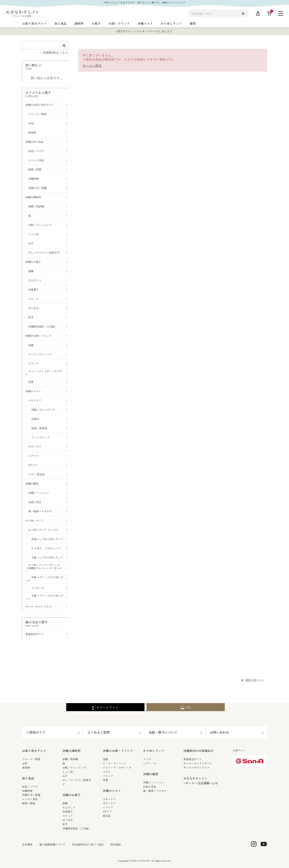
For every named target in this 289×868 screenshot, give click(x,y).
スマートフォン (105, 707)
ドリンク (108, 776)
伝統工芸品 (150, 787)
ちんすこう (69, 807)
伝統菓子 (68, 811)
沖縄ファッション (154, 782)
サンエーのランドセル (196, 767)
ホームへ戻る (92, 65)
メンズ (147, 759)
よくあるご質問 (99, 732)
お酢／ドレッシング (74, 767)
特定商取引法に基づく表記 (88, 845)
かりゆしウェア (154, 751)
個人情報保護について (52, 845)
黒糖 (65, 803)
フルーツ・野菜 (31, 759)
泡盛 (105, 759)
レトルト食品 (30, 799)
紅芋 (65, 824)
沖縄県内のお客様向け (198, 751)
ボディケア (109, 803)
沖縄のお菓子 (71, 795)
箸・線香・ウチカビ (155, 791)
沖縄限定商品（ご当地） (77, 828)
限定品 (107, 816)
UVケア (107, 811)
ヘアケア (108, 807)
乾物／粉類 (29, 803)
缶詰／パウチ (30, 787)
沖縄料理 (27, 791)
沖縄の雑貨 (151, 774)
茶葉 (105, 780)
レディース (150, 763)
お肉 (25, 763)
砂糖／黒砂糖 (70, 759)
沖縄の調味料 (71, 751)
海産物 (26, 767)
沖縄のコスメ (112, 791)
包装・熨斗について (163, 732)
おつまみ (68, 820)
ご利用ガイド (36, 732)
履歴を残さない (255, 680)
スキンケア (109, 799)
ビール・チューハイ (114, 763)
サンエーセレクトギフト (198, 763)
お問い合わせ (219, 732)
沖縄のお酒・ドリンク (118, 751)
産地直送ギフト (193, 759)
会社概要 (27, 845)
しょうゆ (68, 772)
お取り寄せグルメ (34, 751)
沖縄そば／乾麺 (31, 795)
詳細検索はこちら (55, 52)
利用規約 (116, 845)
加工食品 (28, 778)
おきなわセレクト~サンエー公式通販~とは (201, 781)
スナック (68, 816)
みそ (65, 776)
